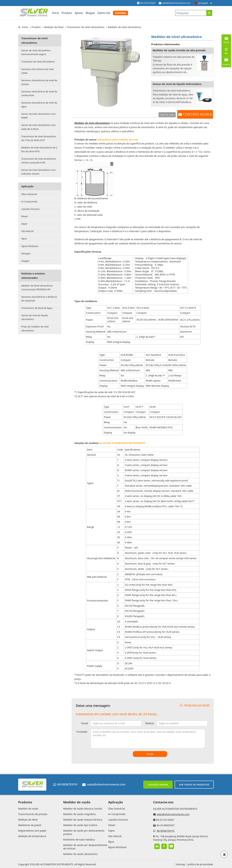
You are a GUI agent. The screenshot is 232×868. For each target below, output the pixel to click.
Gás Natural (27, 231)
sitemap (181, 864)
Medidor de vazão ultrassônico (80, 854)
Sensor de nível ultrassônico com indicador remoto (38, 172)
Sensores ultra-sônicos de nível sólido (37, 71)
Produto (67, 13)
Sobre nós (104, 13)
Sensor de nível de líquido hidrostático (177, 84)
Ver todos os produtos (194, 785)
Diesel (24, 216)
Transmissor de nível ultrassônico (86, 27)
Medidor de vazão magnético (80, 814)
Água (24, 238)
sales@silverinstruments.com (176, 3)
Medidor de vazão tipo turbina (80, 825)
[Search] (209, 13)
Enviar (150, 754)
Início (56, 13)
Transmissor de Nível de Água (37, 308)
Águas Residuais (30, 246)
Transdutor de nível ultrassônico (38, 62)
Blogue (90, 13)
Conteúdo (82, 732)
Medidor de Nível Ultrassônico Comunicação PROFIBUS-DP (37, 287)
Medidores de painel (30, 825)
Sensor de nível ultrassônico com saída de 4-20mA (38, 127)
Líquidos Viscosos (30, 209)
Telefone (149, 723)
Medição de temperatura (32, 836)
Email (84, 723)
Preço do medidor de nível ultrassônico (35, 328)
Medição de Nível (54, 27)
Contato (120, 13)
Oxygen (25, 261)
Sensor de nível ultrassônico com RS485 (38, 116)
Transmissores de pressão (33, 814)
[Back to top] (224, 854)
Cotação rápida (158, 785)
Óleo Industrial (29, 194)
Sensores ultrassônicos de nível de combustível (39, 93)
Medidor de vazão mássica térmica (83, 820)
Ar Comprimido (29, 202)
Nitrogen (26, 253)
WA (226, 51)
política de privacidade (200, 864)
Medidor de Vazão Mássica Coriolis (83, 809)
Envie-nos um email (195, 705)
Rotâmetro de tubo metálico (79, 840)
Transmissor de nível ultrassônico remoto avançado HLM (39, 161)
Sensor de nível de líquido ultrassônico (35, 317)
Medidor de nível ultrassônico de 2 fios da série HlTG (39, 149)
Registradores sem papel (32, 831)
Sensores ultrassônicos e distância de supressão (39, 299)
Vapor (24, 224)
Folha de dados (167, 115)
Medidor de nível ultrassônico (92, 123)
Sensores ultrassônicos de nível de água (39, 105)
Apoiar (79, 13)
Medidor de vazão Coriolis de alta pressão (179, 50)
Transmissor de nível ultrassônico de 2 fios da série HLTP (39, 138)
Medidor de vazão (28, 809)
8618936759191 (66, 784)
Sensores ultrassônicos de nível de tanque (39, 82)
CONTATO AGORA (197, 114)
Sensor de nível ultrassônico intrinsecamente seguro (36, 52)
